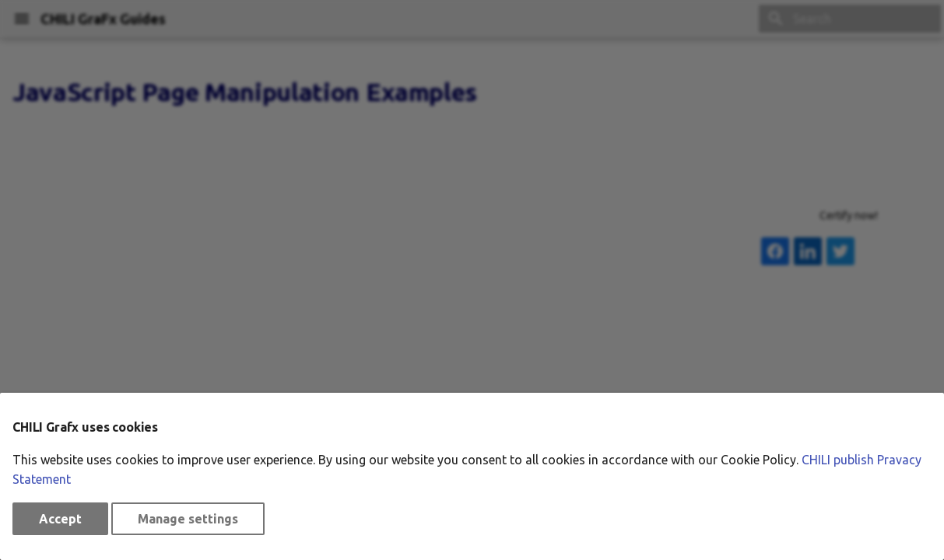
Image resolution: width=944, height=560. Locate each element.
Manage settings (188, 519)
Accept (60, 519)
